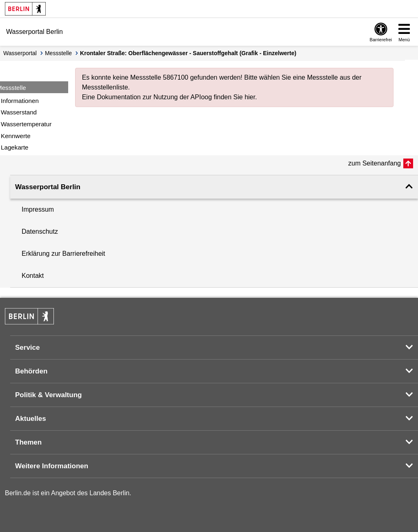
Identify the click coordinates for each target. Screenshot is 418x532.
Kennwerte (16, 136)
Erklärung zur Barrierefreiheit (63, 254)
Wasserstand (19, 112)
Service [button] (28, 348)
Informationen (20, 101)
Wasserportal (20, 53)
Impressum (38, 209)
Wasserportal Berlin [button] (48, 187)
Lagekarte (15, 147)
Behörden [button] (31, 371)
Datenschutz (40, 231)
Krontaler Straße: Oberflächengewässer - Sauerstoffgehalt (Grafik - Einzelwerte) (188, 53)
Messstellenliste (105, 87)
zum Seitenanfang (375, 163)
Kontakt (33, 276)
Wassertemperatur (26, 124)
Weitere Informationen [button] (52, 466)
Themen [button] (28, 442)
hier (250, 97)
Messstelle (58, 53)
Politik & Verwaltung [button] (48, 395)
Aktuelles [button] (31, 419)
